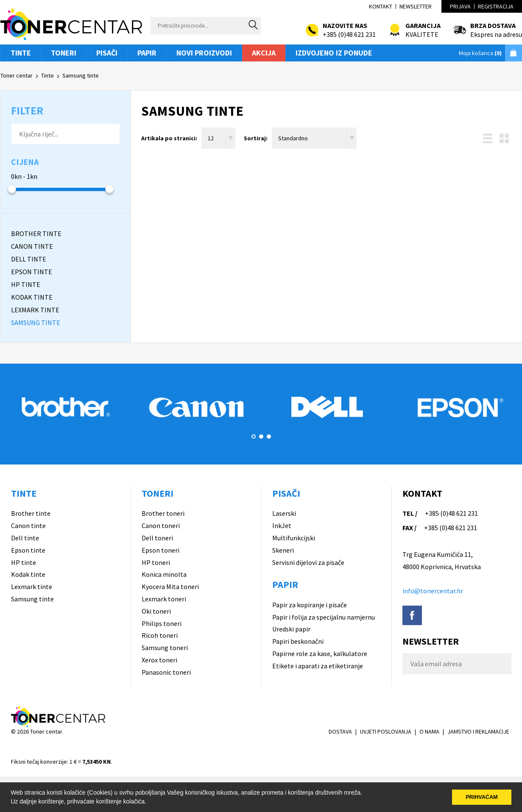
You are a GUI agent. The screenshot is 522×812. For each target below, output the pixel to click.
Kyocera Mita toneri (170, 587)
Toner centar (17, 75)
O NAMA (429, 731)
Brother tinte (31, 513)
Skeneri (283, 550)
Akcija (264, 53)
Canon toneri (161, 526)
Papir (147, 53)
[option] (66, 407)
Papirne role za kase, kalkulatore (320, 653)
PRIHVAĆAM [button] (482, 797)
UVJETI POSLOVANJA (386, 731)
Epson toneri (161, 550)
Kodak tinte (28, 574)
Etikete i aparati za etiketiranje (318, 666)
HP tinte (24, 562)
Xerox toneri (159, 660)
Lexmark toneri (164, 599)
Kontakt (381, 6)
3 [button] (269, 437)
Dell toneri (157, 538)
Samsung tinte (81, 75)
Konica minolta (164, 574)
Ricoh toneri (160, 635)
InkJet (282, 526)
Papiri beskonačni (298, 641)
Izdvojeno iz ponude (334, 53)
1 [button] (254, 437)
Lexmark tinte (32, 587)
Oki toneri (156, 611)
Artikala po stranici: (169, 138)
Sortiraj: (256, 138)
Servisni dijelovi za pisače (308, 562)
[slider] (12, 189)
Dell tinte (25, 538)
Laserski (284, 513)
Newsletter (416, 6)
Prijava (460, 6)
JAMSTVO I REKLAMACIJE (478, 731)
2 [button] (261, 437)
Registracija (496, 6)
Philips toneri (162, 623)
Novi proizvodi (204, 53)
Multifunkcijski (294, 538)
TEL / (410, 513)
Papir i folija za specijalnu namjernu (324, 617)
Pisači (107, 53)
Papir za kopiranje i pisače (310, 605)
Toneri (64, 53)
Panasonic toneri (166, 672)
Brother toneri (163, 513)
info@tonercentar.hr (433, 591)
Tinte (21, 53)
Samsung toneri (165, 648)
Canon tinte (28, 526)
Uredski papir (291, 629)
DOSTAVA (340, 731)
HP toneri (156, 562)
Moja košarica (480, 53)
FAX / (409, 528)
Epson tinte (28, 550)
